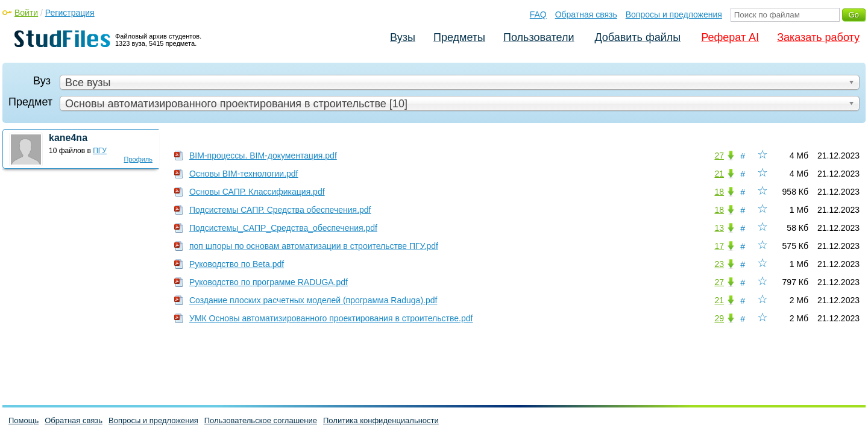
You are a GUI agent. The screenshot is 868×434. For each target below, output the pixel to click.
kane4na (68, 138)
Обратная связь (586, 14)
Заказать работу (818, 37)
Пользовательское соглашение (261, 420)
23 (719, 264)
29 (719, 318)
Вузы (403, 37)
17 (719, 246)
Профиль (139, 159)
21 (719, 174)
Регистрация (70, 13)
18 (719, 192)
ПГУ (100, 151)
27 (719, 156)
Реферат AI (730, 37)
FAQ (538, 14)
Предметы (459, 37)
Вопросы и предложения (674, 14)
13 (719, 228)
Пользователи (539, 37)
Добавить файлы (637, 37)
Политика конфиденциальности (381, 420)
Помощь (24, 420)
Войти (26, 13)
